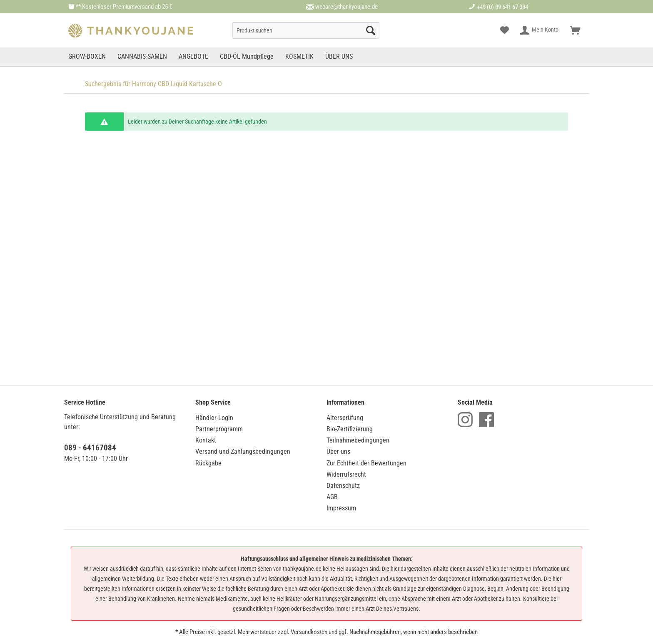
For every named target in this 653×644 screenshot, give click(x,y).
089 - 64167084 (90, 448)
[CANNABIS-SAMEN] (142, 57)
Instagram (465, 420)
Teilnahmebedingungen (358, 440)
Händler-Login (214, 418)
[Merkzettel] (505, 30)
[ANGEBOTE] (193, 57)
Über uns (338, 451)
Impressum (341, 508)
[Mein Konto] (540, 30)
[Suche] (306, 30)
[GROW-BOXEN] (88, 57)
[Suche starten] (371, 30)
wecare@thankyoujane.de (346, 7)
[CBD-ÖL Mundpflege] (247, 57)
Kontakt (206, 440)
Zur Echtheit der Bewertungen (366, 463)
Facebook (486, 420)
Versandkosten (309, 632)
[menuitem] (306, 30)
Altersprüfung (345, 418)
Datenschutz (343, 486)
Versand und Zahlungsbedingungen (243, 451)
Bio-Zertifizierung (350, 429)
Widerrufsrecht (346, 474)
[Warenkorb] (575, 30)
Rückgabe (208, 463)
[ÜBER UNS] (339, 57)
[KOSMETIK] (299, 57)
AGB (332, 497)
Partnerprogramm (219, 429)
